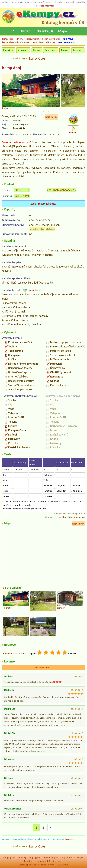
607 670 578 (22, 190)
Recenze (77, 50)
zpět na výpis (21, 58)
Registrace (29, 861)
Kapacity (8, 50)
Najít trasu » (51, 117)
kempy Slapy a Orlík (51, 39)
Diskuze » (69, 839)
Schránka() (44, 31)
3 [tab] (44, 112)
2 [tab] (39, 112)
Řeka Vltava (68, 39)
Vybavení (23, 50)
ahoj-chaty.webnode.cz (61, 190)
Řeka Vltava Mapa (66, 42)
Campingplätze (35, 858)
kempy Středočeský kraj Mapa (16, 42)
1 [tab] (34, 112)
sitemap (40, 861)
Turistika (33, 290)
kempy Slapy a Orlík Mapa (43, 42)
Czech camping (19, 858)
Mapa (62, 31)
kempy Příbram (33, 39)
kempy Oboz (37, 58)
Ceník (36, 50)
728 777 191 (22, 196)
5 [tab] (53, 112)
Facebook (49, 858)
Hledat (25, 31)
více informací (47, 6)
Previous (4, 92)
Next (83, 92)
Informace (70, 858)
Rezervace (50, 50)
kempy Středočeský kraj (13, 39)
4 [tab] (48, 112)
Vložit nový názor (43, 667)
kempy (6, 858)
